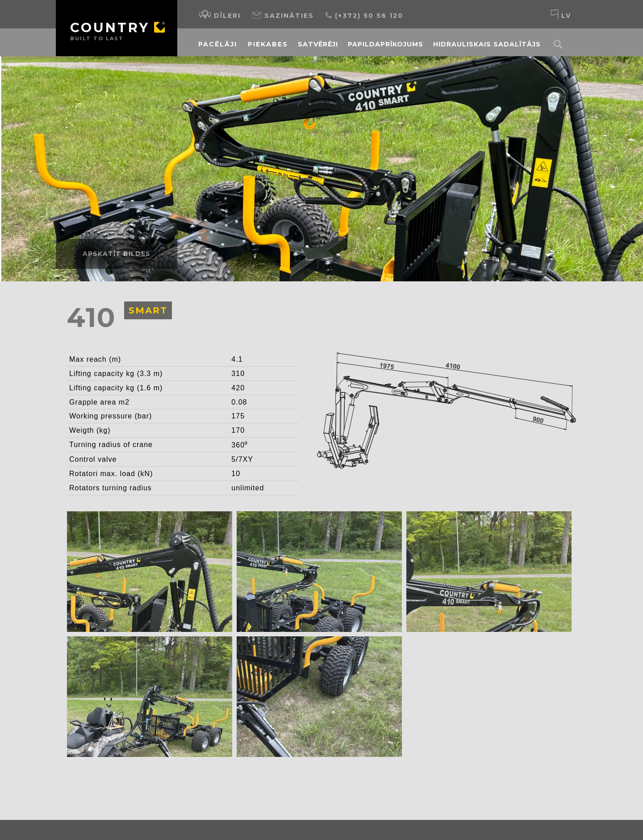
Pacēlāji (218, 44)
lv (561, 15)
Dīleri (219, 15)
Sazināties (283, 15)
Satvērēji (318, 44)
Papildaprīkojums (386, 44)
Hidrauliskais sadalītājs (487, 44)
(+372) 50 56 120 (364, 15)
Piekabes (268, 44)
